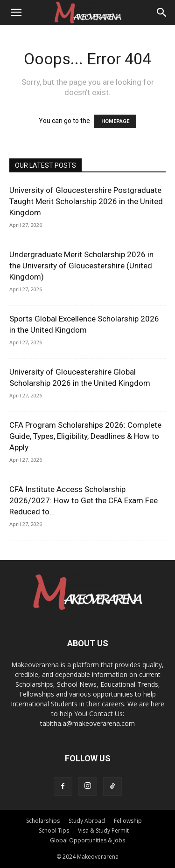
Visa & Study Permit (103, 830)
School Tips (54, 830)
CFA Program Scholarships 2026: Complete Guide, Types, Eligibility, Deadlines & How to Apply (85, 436)
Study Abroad (87, 821)
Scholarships (43, 821)
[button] (16, 13)
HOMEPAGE (115, 121)
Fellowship (128, 821)
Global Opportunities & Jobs (87, 840)
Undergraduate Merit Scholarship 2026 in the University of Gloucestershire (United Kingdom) (81, 266)
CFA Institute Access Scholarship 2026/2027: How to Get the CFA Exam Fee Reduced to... (84, 500)
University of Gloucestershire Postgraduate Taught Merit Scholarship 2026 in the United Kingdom (86, 201)
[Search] (162, 13)
